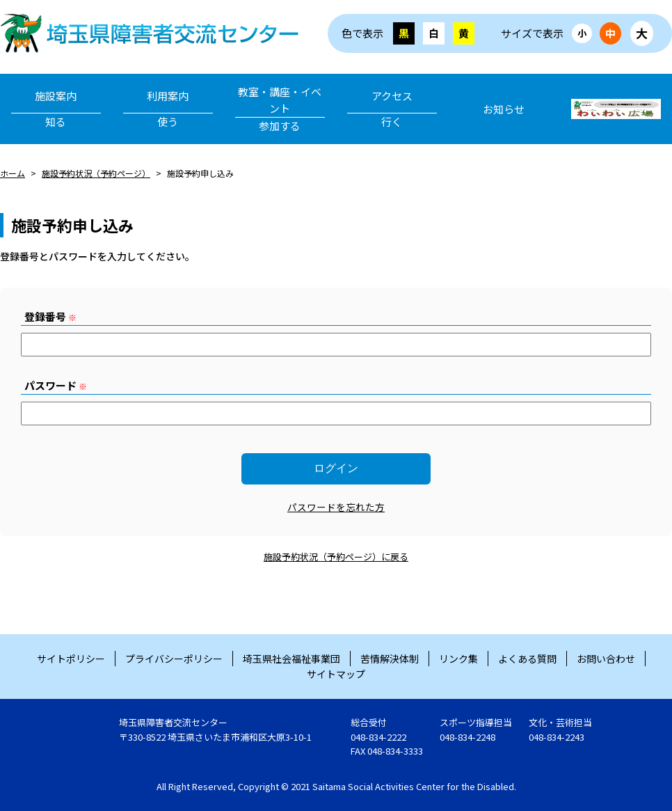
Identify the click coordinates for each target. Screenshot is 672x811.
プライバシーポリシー (174, 659)
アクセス (392, 109)
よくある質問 (527, 659)
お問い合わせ (606, 659)
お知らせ (504, 109)
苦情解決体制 (390, 659)
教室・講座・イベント (280, 109)
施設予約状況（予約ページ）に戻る (336, 557)
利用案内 (168, 109)
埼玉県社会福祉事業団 (291, 659)
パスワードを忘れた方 (336, 507)
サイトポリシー (71, 659)
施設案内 (56, 109)
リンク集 (458, 659)
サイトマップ (336, 674)
